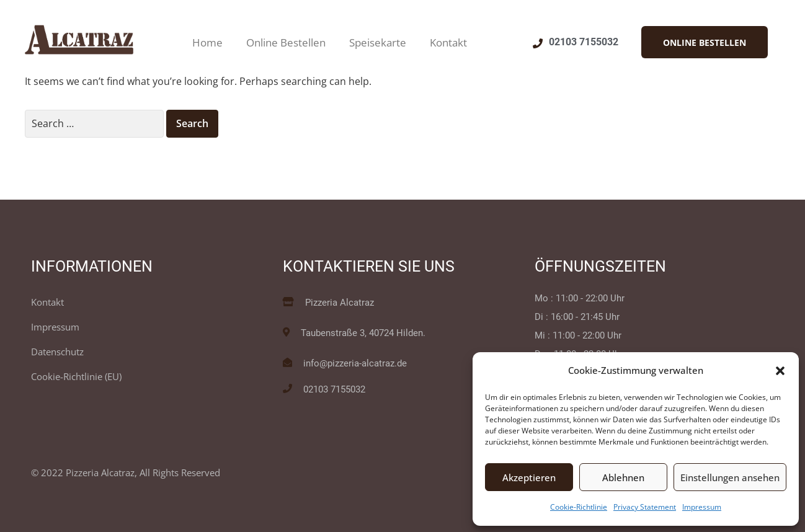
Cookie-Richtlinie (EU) (76, 376)
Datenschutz (57, 352)
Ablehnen (623, 477)
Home (207, 42)
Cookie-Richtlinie (579, 507)
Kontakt (448, 42)
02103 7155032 (584, 42)
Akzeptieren (529, 477)
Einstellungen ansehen (730, 477)
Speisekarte (378, 42)
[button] (780, 371)
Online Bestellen (286, 42)
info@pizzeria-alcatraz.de (355, 363)
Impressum (702, 507)
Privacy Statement (645, 507)
